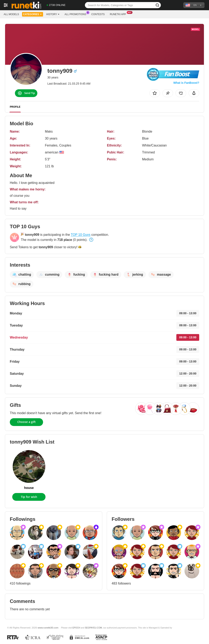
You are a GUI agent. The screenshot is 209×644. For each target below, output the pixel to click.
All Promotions (76, 14)
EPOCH (76, 628)
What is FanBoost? (186, 83)
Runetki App (119, 14)
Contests (98, 14)
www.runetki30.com (48, 628)
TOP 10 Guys (81, 235)
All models (11, 14)
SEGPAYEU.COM (93, 628)
